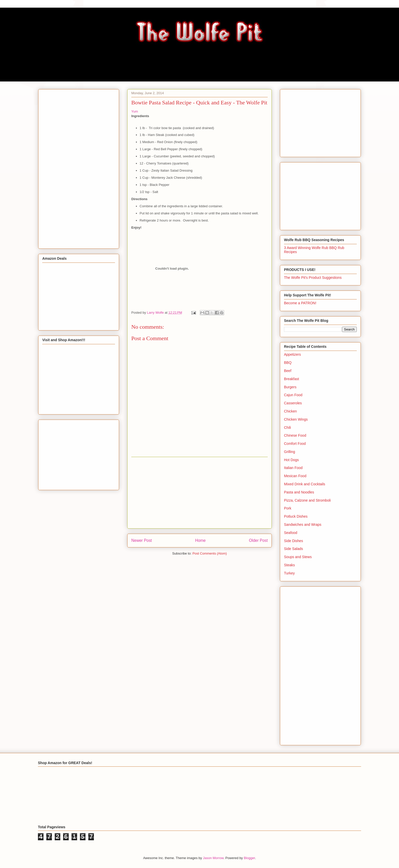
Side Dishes (294, 541)
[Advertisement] (199, 493)
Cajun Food (293, 395)
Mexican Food (295, 476)
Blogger (249, 858)
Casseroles (293, 403)
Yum (135, 111)
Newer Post (142, 540)
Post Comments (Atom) (210, 553)
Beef (288, 371)
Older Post (258, 540)
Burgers (290, 387)
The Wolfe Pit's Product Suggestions (313, 278)
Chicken (290, 411)
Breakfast (291, 379)
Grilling (290, 452)
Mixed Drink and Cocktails (305, 484)
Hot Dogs (291, 460)
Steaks (289, 565)
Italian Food (293, 468)
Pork (288, 508)
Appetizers (292, 354)
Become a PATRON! (300, 303)
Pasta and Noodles (299, 492)
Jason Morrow (213, 858)
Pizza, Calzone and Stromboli (307, 500)
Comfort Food (295, 444)
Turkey (289, 573)
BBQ (288, 363)
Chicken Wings (296, 419)
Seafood (291, 533)
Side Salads (294, 549)
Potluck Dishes (296, 516)
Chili (287, 428)
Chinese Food (295, 435)
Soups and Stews (298, 557)
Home (201, 540)
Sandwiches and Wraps (303, 525)
